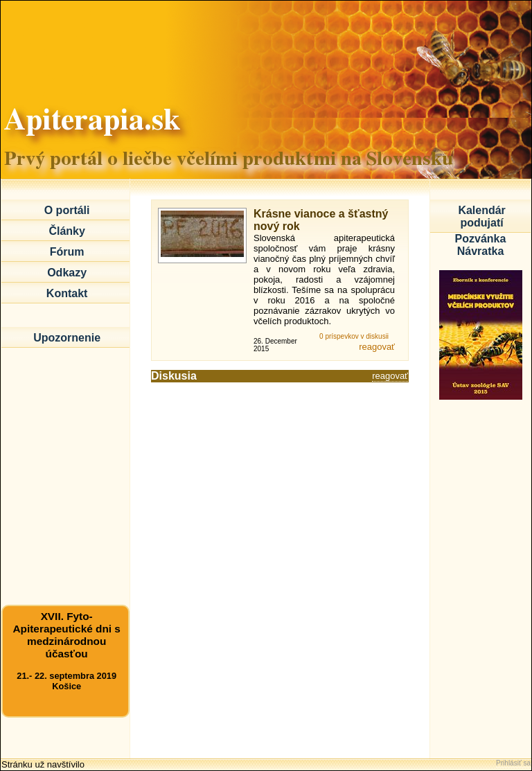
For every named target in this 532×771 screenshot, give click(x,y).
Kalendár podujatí (481, 216)
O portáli (67, 210)
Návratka (481, 251)
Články (66, 231)
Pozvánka (481, 239)
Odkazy (67, 273)
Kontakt (67, 293)
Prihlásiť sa (513, 763)
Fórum (67, 252)
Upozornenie (67, 338)
